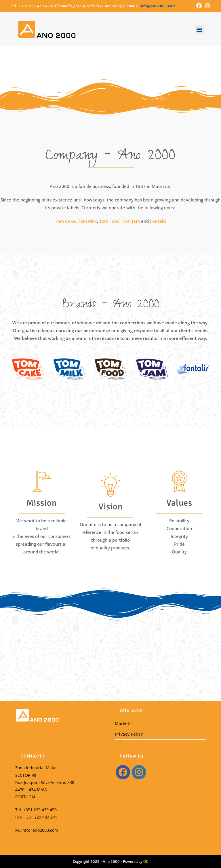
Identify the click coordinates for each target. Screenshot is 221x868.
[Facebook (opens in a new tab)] (199, 6)
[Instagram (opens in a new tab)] (207, 6)
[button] (200, 29)
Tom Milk (87, 221)
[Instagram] (139, 772)
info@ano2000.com (158, 6)
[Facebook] (123, 772)
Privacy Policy (129, 734)
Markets (123, 723)
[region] (110, 75)
